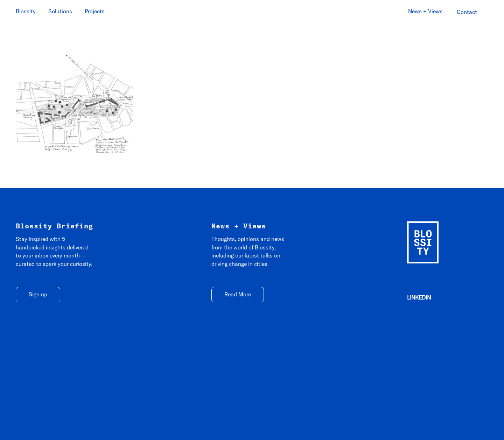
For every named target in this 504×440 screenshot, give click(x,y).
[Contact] (467, 12)
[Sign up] (38, 295)
